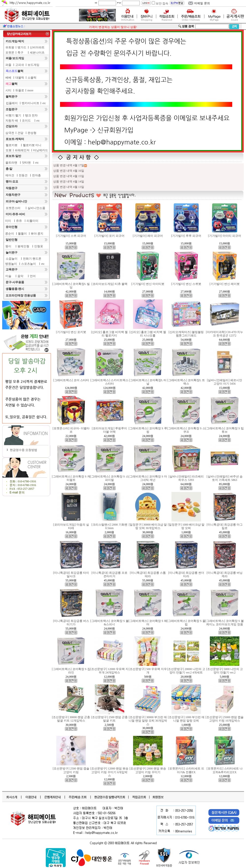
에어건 (10, 175)
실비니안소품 (36, 208)
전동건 (23, 175)
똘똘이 (22, 234)
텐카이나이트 (31, 103)
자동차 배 (12, 121)
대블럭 (20, 78)
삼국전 (10, 133)
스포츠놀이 (29, 264)
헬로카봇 (12, 145)
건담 (20, 133)
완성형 (32, 133)
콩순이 (10, 234)
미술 (8, 276)
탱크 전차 (31, 115)
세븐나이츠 (37, 53)
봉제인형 (23, 246)
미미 (8, 221)
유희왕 (10, 47)
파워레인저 (22, 150)
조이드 (26, 121)
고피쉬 (20, 65)
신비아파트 (37, 47)
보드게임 (33, 65)
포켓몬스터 (13, 208)
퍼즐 (8, 65)
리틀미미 (32, 221)
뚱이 (8, 246)
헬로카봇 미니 (32, 145)
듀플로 (20, 90)
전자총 (36, 175)
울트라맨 (11, 163)
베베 (8, 78)
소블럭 (32, 78)
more (30, 90)
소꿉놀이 (12, 259)
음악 (20, 276)
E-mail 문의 (17, 492)
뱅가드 (22, 47)
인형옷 (39, 246)
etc (44, 103)
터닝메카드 (41, 150)
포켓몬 (10, 53)
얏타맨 (26, 163)
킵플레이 (12, 103)
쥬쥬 (19, 221)
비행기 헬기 (13, 115)
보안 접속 (162, 3)
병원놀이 (11, 264)
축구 (20, 53)
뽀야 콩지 (37, 234)
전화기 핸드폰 (32, 259)
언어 (33, 276)
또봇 (9, 150)
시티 (8, 90)
